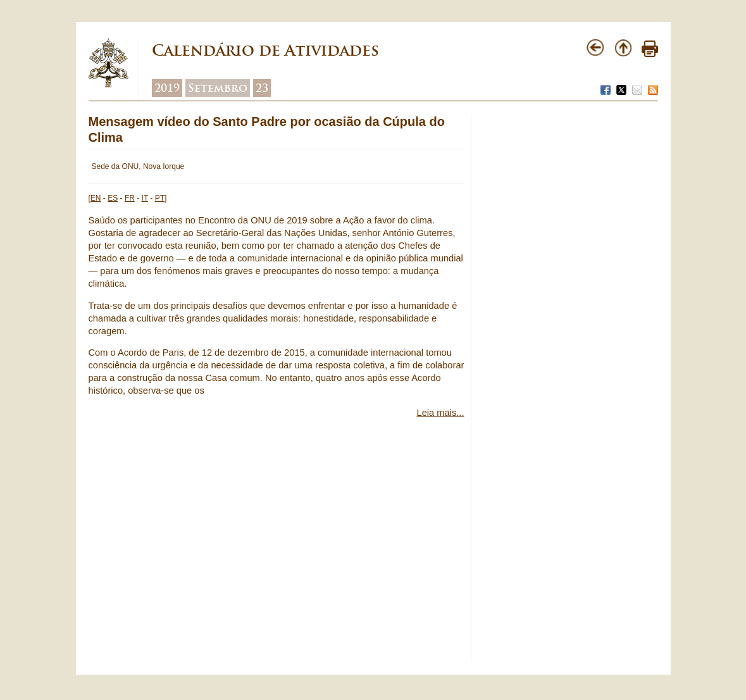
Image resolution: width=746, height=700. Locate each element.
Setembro (218, 88)
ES (113, 198)
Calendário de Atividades (265, 50)
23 (262, 88)
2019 (167, 88)
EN (96, 198)
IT (145, 198)
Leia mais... (441, 413)
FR (130, 198)
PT (160, 198)
